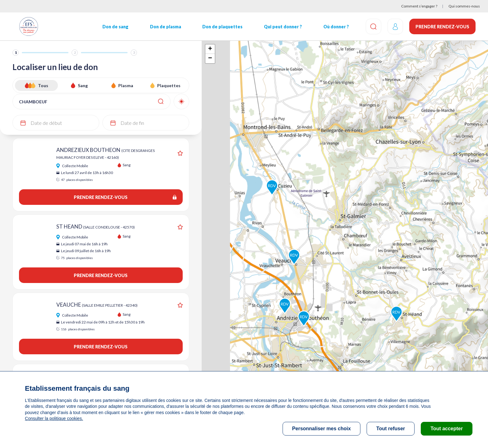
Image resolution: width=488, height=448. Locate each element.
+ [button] (210, 49)
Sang (83, 85)
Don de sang (115, 27)
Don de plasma (166, 27)
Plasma (126, 85)
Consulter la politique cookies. (54, 418)
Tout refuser (391, 429)
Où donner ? (336, 27)
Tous (43, 85)
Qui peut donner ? (283, 27)
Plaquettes (169, 85)
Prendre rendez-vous (442, 27)
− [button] (210, 59)
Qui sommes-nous (464, 6)
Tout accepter (447, 429)
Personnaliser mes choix (322, 429)
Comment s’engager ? (419, 6)
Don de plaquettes (222, 27)
